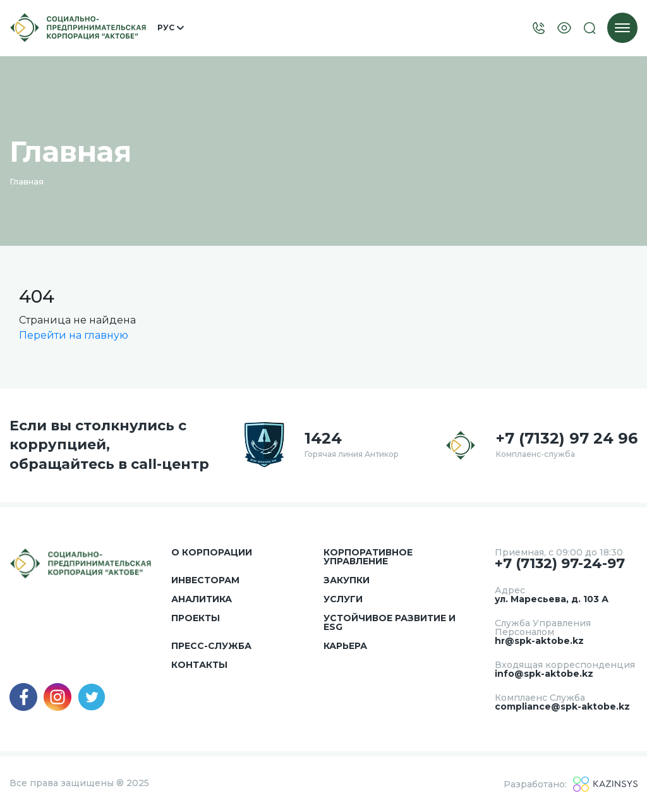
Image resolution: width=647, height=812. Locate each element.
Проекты (196, 618)
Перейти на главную (74, 335)
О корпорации (212, 552)
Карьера (345, 646)
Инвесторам (205, 580)
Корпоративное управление (368, 557)
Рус (171, 28)
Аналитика (202, 599)
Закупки (347, 580)
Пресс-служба (211, 646)
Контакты (199, 665)
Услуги (343, 599)
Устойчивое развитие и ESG (390, 622)
